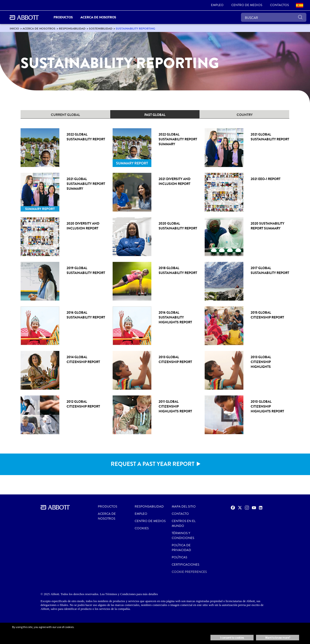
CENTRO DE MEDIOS (150, 521)
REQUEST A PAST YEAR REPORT (153, 464)
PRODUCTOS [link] (63, 17)
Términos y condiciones (183, 536)
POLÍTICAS (179, 557)
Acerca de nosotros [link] (98, 17)
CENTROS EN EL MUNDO (184, 523)
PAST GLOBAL (155, 115)
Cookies (142, 528)
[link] (217, 5)
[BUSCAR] (274, 17)
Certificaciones (186, 565)
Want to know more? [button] (278, 638)
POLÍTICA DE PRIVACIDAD (181, 548)
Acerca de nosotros (107, 516)
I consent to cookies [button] (232, 638)
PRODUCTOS (108, 507)
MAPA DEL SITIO (184, 507)
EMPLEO (141, 514)
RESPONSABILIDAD (149, 507)
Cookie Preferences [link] (189, 572)
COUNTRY (245, 115)
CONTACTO (180, 514)
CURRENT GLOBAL (65, 115)
